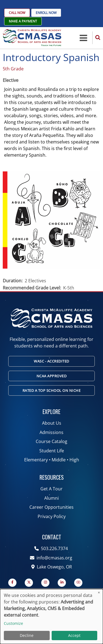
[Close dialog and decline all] (99, 592)
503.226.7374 (52, 548)
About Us (52, 423)
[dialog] (51, 616)
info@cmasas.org (52, 558)
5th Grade (13, 69)
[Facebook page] (12, 583)
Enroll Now (46, 13)
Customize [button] (13, 623)
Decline (27, 635)
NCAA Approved (52, 376)
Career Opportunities (51, 507)
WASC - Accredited (51, 361)
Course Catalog (51, 441)
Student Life (52, 451)
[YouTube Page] (78, 583)
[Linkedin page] (62, 583)
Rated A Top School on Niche (52, 390)
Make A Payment (23, 21)
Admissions (51, 432)
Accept (74, 635)
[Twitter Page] (29, 583)
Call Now (17, 13)
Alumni (51, 498)
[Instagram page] (45, 583)
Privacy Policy (52, 516)
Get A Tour (51, 489)
